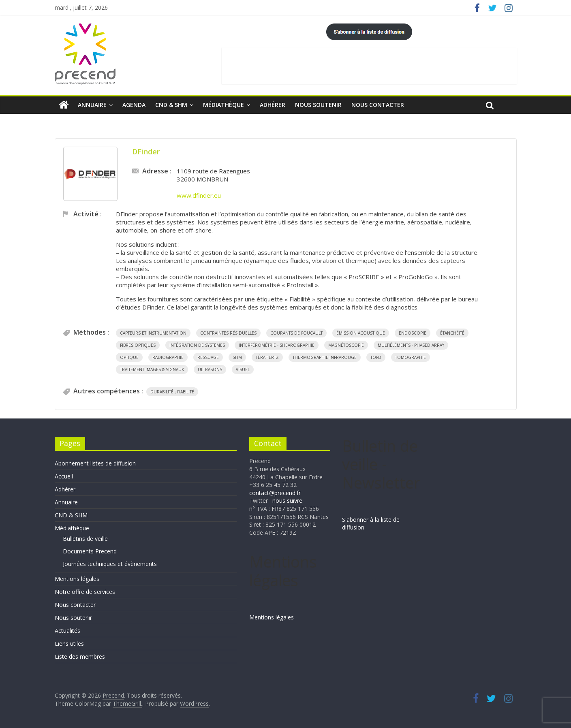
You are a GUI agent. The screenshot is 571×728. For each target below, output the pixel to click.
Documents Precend (90, 551)
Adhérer (273, 105)
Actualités (67, 631)
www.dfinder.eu (199, 195)
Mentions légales (77, 579)
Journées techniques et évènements (110, 564)
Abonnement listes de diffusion (95, 463)
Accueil (64, 476)
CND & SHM (171, 105)
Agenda (134, 105)
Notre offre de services (85, 592)
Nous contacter (378, 105)
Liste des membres (80, 656)
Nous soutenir (318, 105)
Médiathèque (223, 105)
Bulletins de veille (85, 539)
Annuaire (92, 105)
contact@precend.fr (275, 493)
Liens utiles (69, 644)
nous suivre (287, 501)
